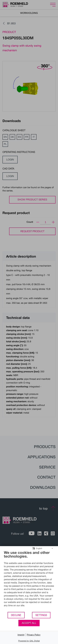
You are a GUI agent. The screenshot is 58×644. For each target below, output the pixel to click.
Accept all (29, 623)
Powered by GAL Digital (29, 641)
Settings (41, 615)
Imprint (21, 635)
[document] (29, 581)
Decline (16, 615)
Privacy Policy (34, 635)
